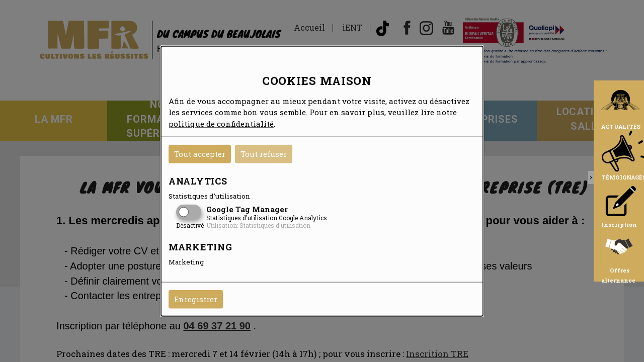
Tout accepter (200, 154)
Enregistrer (196, 299)
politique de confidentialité (221, 123)
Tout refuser (264, 154)
